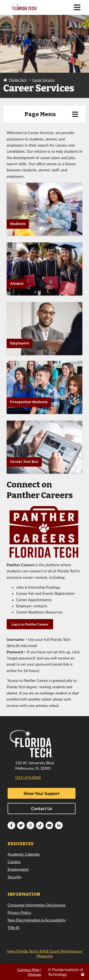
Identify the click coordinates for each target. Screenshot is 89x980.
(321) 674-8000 (28, 777)
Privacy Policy (19, 912)
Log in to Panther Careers (30, 624)
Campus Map (28, 969)
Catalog (14, 862)
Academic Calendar (24, 854)
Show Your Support (42, 793)
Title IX (13, 927)
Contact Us (42, 808)
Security (14, 877)
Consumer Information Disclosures (37, 905)
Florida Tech (18, 80)
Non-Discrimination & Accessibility (37, 920)
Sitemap (35, 974)
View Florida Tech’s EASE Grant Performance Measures (44, 953)
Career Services (43, 80)
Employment (18, 869)
